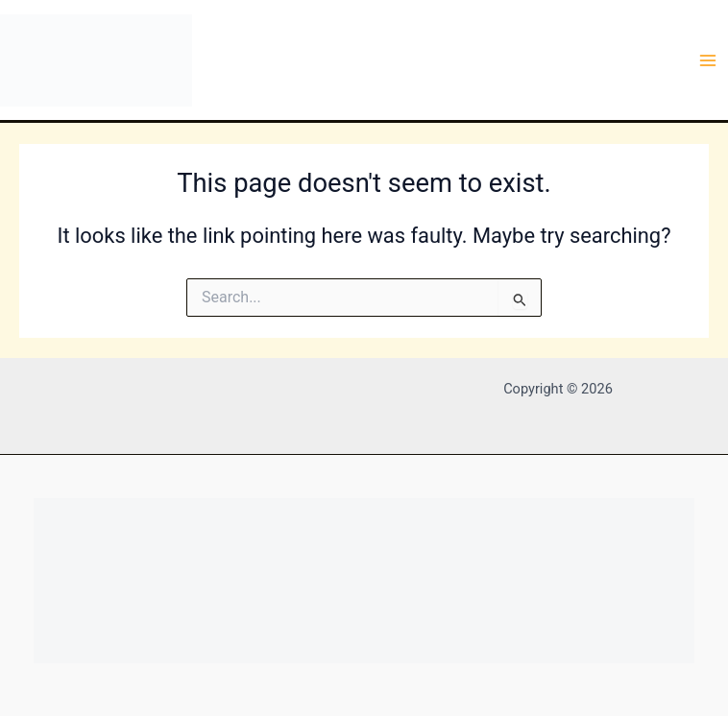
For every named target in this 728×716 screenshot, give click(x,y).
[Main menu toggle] (708, 60)
